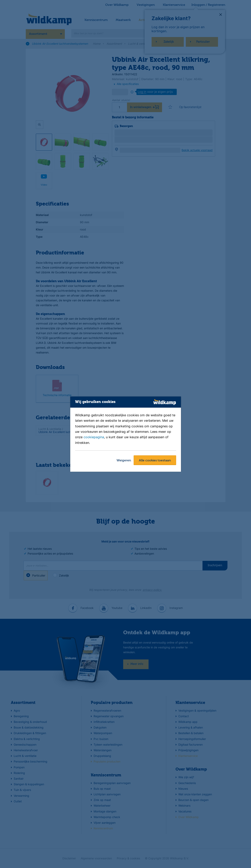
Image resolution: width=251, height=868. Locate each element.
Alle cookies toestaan (155, 461)
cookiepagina (94, 437)
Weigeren (124, 461)
